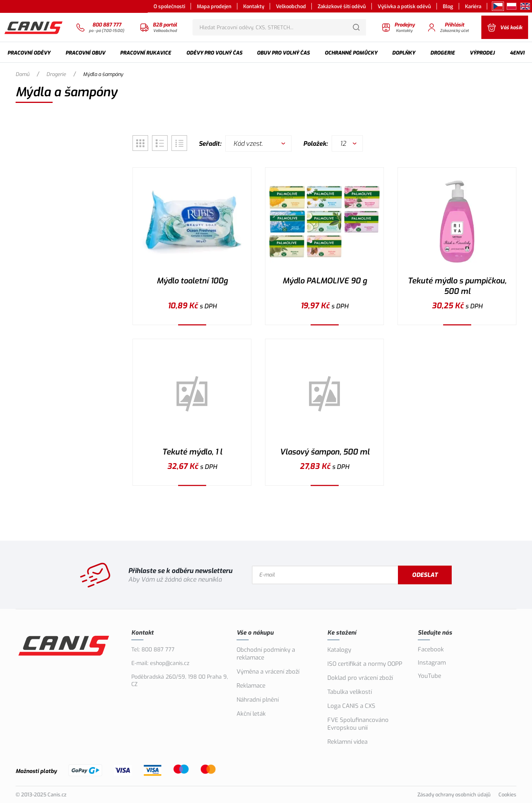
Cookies (507, 795)
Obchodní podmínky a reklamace (266, 654)
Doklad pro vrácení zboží (360, 678)
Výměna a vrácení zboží (268, 672)
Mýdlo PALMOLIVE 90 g (325, 281)
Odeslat (425, 575)
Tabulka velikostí (350, 692)
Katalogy (339, 650)
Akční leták (251, 714)
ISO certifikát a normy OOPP (365, 664)
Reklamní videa (347, 742)
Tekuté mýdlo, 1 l (192, 452)
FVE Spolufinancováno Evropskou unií (358, 724)
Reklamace (251, 686)
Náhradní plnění (258, 700)
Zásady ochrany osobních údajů (454, 795)
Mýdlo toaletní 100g (192, 281)
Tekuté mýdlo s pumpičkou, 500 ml (457, 286)
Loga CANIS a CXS (351, 706)
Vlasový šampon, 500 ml (325, 452)
